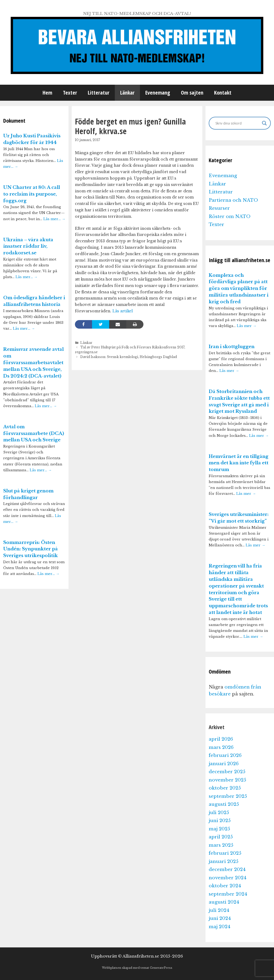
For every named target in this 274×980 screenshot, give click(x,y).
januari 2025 (224, 862)
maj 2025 (219, 829)
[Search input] (237, 123)
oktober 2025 (225, 788)
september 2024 (228, 894)
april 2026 (221, 739)
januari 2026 (224, 764)
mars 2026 (221, 747)
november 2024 (228, 878)
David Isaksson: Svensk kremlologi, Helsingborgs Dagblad (129, 357)
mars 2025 (221, 845)
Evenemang (158, 93)
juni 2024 (220, 918)
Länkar (127, 93)
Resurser (219, 208)
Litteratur (99, 93)
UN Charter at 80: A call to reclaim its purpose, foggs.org (32, 194)
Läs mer (247, 326)
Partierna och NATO (233, 200)
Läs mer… (54, 219)
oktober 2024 (225, 886)
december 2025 (227, 772)
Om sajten (192, 93)
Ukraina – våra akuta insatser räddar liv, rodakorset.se (28, 246)
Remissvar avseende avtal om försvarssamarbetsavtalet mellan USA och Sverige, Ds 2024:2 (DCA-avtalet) (33, 363)
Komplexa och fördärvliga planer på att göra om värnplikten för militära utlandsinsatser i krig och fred (239, 289)
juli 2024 (219, 910)
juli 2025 (219, 813)
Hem (47, 93)
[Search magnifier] (264, 123)
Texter (70, 93)
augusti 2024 (224, 902)
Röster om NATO (230, 217)
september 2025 (228, 796)
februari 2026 (225, 755)
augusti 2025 (224, 804)
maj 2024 (220, 927)
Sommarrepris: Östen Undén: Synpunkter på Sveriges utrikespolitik (31, 549)
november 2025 (227, 780)
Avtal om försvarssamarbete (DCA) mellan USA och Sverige (34, 433)
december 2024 (227, 870)
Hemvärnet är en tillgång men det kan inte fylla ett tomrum (239, 463)
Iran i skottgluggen (232, 347)
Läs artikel (122, 311)
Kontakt (223, 93)
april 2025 (221, 837)
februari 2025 (225, 853)
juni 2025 (220, 821)
